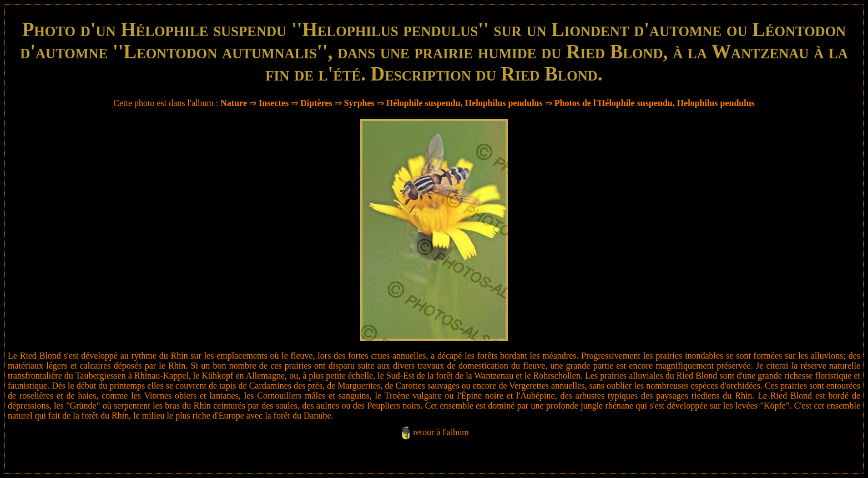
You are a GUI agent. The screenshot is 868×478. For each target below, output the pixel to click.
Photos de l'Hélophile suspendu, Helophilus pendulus (655, 103)
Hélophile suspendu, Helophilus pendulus (465, 103)
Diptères (316, 103)
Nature (234, 103)
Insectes (274, 103)
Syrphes (359, 103)
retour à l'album (441, 432)
